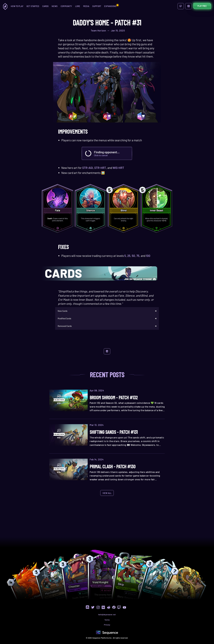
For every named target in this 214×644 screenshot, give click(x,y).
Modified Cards (64, 318)
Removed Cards (65, 326)
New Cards (63, 311)
